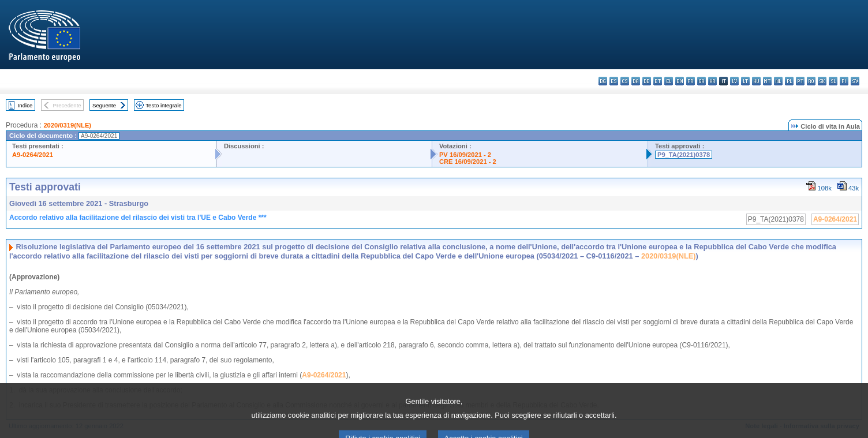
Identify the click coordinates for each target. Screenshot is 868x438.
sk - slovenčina (822, 81)
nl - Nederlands (778, 81)
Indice (25, 105)
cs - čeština (625, 81)
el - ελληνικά (669, 81)
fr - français (691, 81)
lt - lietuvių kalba (745, 81)
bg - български (603, 81)
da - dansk (636, 81)
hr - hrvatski (712, 81)
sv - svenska (855, 81)
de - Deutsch (647, 81)
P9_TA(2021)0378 (684, 155)
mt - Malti (767, 81)
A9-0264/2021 (33, 155)
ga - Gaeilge (701, 81)
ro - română (811, 81)
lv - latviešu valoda (734, 81)
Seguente (104, 105)
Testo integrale (163, 105)
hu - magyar (756, 81)
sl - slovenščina (833, 81)
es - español (614, 81)
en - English (680, 81)
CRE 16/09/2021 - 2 (468, 162)
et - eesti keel (658, 81)
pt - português (800, 81)
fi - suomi (844, 81)
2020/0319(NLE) (67, 125)
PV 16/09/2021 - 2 (465, 155)
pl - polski (789, 81)
